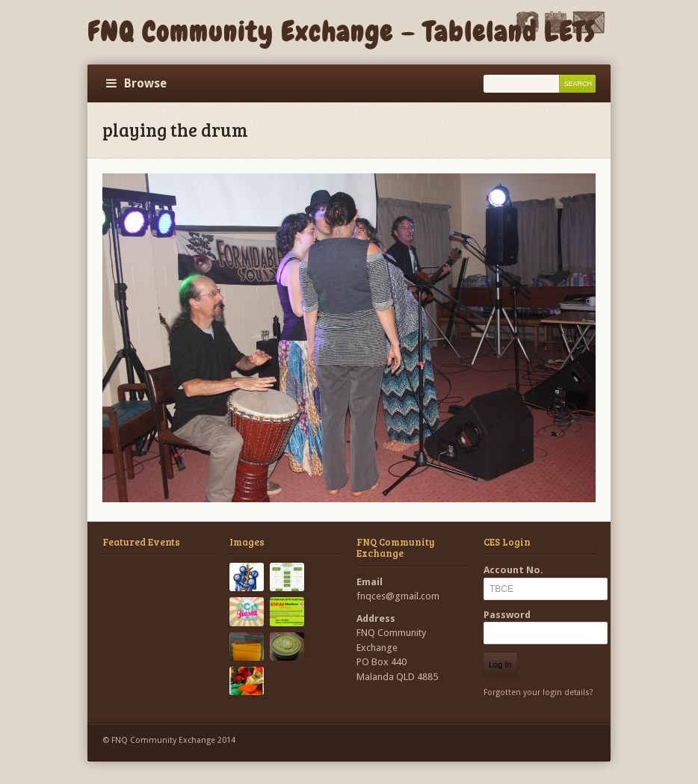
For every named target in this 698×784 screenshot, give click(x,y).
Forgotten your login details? (538, 692)
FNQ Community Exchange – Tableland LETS (342, 32)
